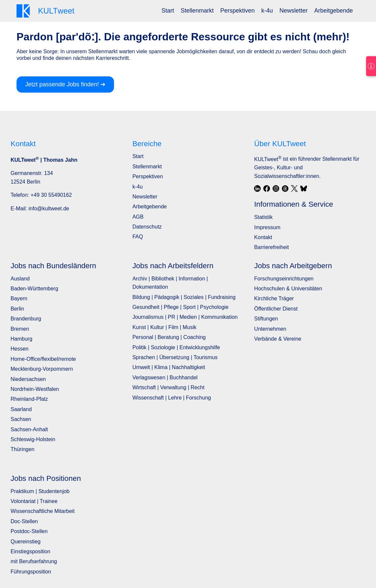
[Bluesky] (304, 189)
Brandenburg (26, 319)
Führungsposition (31, 572)
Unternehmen (270, 329)
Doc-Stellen (24, 521)
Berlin (17, 309)
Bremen (20, 329)
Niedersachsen (28, 379)
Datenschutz (147, 227)
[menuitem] (168, 11)
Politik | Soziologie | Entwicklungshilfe (176, 347)
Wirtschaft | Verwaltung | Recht (169, 387)
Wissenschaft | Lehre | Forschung (172, 398)
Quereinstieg (26, 542)
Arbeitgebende (334, 11)
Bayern (19, 298)
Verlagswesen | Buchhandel (165, 378)
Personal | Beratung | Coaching (169, 337)
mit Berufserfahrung (34, 561)
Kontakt (263, 237)
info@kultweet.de (49, 209)
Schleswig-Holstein (33, 439)
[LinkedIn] (257, 189)
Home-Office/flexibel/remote (43, 359)
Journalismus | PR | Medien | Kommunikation (185, 317)
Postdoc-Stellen (29, 531)
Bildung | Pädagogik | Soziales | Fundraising (184, 297)
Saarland (21, 409)
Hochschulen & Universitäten (288, 289)
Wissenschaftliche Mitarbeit (43, 511)
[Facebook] (267, 189)
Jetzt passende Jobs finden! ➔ (65, 84)
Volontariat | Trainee (34, 501)
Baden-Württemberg (34, 289)
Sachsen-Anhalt (29, 429)
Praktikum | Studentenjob (40, 491)
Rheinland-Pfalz (29, 399)
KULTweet (268, 159)
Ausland (20, 279)
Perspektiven (238, 11)
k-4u (267, 11)
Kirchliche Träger (274, 298)
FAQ (138, 237)
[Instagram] (276, 189)
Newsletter (294, 11)
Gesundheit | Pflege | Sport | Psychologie (181, 307)
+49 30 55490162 (51, 195)
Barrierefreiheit (271, 247)
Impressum (267, 227)
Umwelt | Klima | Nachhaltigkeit (169, 367)
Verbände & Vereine (278, 339)
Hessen (19, 349)
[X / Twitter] (294, 189)
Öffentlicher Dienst (276, 309)
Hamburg (21, 339)
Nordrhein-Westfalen (35, 389)
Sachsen (21, 419)
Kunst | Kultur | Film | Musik (165, 327)
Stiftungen (266, 319)
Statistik (263, 217)
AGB (138, 217)
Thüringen (22, 449)
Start (168, 11)
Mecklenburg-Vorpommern (42, 369)
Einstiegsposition (30, 551)
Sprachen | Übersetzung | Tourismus (175, 357)
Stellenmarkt (197, 11)
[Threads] (285, 189)
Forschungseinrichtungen (284, 279)
